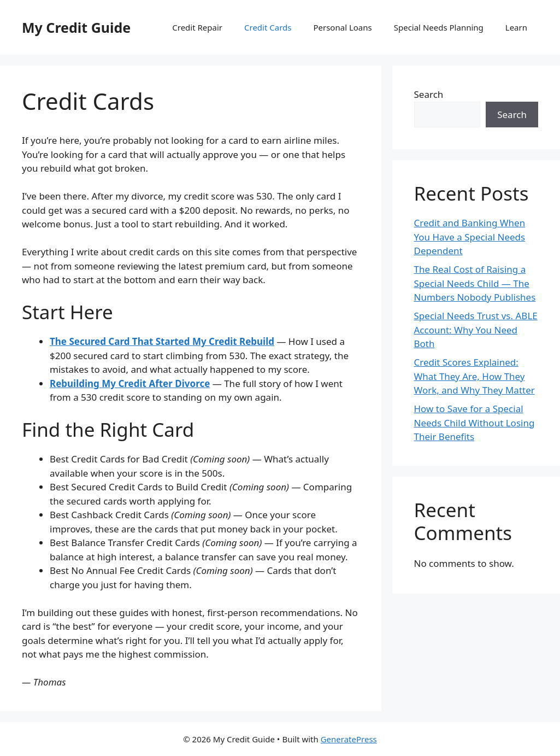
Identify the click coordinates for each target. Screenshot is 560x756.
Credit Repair (197, 27)
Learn (516, 27)
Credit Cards (268, 27)
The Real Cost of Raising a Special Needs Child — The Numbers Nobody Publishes (475, 283)
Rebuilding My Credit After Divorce (130, 383)
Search (429, 94)
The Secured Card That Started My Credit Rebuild (162, 341)
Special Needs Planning (439, 27)
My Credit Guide (76, 27)
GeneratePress (349, 739)
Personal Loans (342, 27)
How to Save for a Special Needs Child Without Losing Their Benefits (474, 423)
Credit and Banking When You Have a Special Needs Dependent (470, 237)
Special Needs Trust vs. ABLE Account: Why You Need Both (476, 330)
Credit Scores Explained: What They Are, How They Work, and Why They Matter (474, 376)
